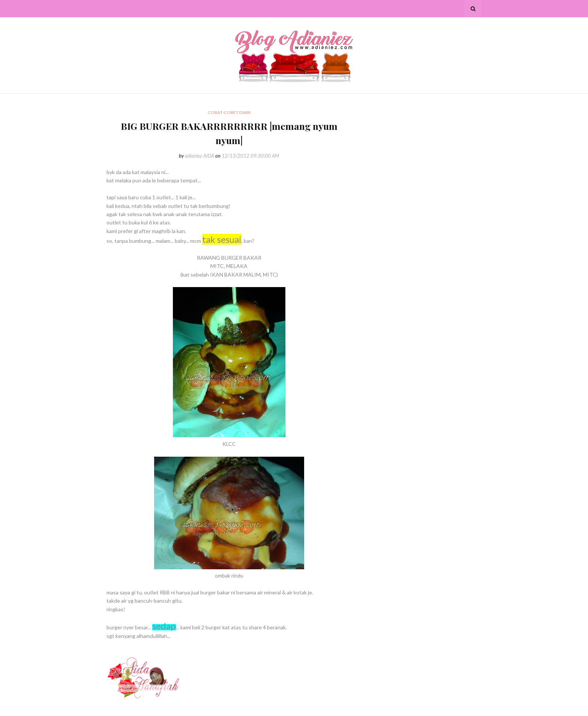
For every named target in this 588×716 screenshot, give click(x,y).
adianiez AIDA (199, 156)
